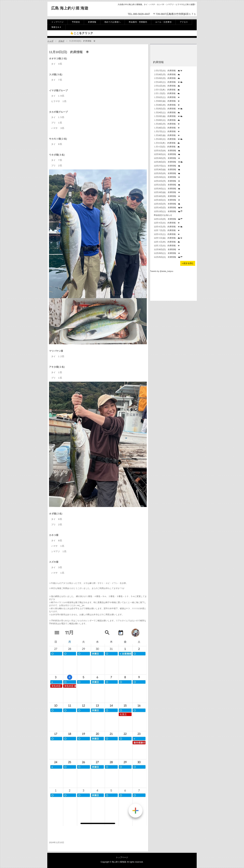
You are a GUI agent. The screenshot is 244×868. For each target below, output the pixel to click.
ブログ (61, 41)
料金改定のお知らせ (163, 215)
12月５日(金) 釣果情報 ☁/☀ (168, 238)
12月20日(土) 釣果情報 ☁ (167, 189)
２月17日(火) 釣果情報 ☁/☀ (168, 71)
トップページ (57, 22)
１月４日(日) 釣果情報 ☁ (167, 147)
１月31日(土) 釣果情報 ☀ (167, 97)
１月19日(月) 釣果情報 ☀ (167, 124)
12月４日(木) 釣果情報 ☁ (167, 242)
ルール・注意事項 (163, 22)
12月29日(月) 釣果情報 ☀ (167, 158)
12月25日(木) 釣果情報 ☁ (167, 173)
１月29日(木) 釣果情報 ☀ (167, 105)
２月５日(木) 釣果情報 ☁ (167, 90)
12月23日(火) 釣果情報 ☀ (167, 177)
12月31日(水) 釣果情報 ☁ (167, 151)
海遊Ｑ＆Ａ (56, 27)
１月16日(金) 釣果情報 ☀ (167, 135)
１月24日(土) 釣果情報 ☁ (167, 112)
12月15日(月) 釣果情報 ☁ (167, 204)
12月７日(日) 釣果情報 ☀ (167, 230)
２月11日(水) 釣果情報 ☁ (167, 86)
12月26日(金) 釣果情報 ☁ (167, 169)
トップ (50, 41)
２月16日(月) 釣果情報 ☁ (167, 74)
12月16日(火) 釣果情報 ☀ (167, 200)
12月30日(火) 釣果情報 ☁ (168, 154)
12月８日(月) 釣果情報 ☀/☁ (168, 227)
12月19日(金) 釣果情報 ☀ (167, 192)
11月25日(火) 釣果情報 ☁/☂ (168, 257)
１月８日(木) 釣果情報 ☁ (167, 143)
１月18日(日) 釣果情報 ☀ (167, 128)
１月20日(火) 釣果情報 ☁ (167, 120)
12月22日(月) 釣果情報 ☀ (167, 181)
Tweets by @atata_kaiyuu (162, 271)
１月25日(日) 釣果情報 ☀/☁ (168, 109)
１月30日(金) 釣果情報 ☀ (167, 101)
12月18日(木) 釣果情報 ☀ (167, 196)
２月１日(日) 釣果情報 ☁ (167, 93)
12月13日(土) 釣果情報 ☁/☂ (168, 211)
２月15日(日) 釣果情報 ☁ (167, 78)
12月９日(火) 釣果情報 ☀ (167, 223)
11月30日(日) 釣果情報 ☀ (167, 249)
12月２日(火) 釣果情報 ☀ (167, 246)
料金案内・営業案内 (138, 22)
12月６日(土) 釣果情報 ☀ (167, 234)
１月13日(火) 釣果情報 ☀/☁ (168, 139)
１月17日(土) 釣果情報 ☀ (167, 131)
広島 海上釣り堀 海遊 (70, 8)
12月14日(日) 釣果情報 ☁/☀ (168, 208)
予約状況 (76, 22)
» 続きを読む (188, 263)
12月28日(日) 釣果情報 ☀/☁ (168, 162)
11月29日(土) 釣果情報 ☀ (167, 253)
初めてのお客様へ (113, 22)
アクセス (184, 22)
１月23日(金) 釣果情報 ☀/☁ (168, 116)
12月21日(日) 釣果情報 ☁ (167, 185)
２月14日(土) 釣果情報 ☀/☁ (168, 82)
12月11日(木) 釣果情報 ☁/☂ (168, 219)
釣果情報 (92, 22)
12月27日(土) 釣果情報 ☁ (167, 166)
